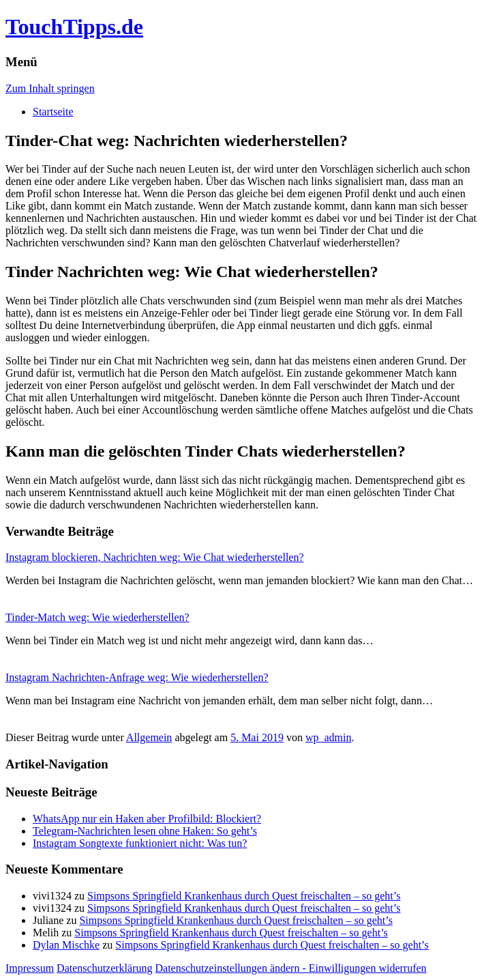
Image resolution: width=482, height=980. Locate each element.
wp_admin (329, 737)
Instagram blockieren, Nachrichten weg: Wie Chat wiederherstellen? (155, 557)
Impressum (30, 968)
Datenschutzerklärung (104, 968)
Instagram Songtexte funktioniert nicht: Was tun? (140, 843)
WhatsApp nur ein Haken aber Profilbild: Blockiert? (147, 819)
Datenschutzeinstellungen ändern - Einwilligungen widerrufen (291, 968)
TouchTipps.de (74, 27)
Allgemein (149, 737)
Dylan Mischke (66, 945)
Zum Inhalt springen (50, 88)
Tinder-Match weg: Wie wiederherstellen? (97, 617)
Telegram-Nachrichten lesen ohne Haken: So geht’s (145, 831)
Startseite (53, 112)
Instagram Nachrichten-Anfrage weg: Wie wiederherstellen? (137, 677)
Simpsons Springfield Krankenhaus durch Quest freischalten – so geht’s (244, 896)
